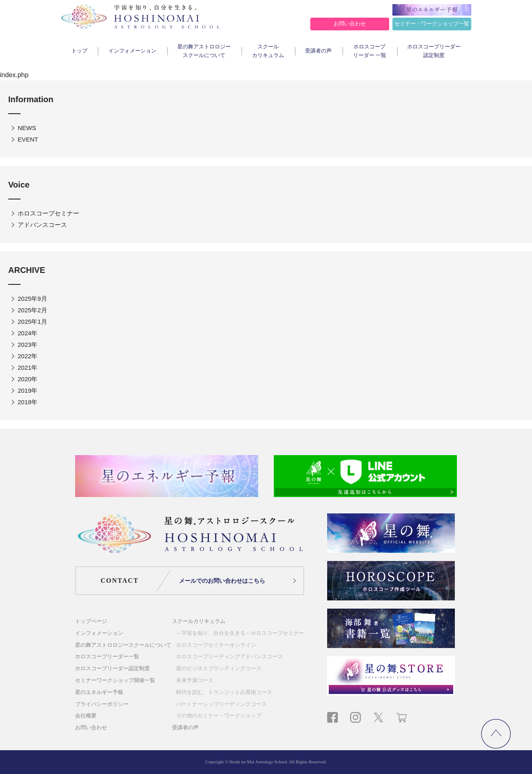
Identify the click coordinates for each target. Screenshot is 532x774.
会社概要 (86, 716)
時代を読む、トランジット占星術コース (224, 692)
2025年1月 (32, 322)
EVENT (28, 139)
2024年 (28, 333)
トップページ (91, 621)
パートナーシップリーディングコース (221, 704)
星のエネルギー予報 (99, 692)
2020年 (28, 379)
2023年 (28, 345)
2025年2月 (32, 310)
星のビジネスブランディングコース (219, 668)
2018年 (28, 402)
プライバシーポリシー (102, 704)
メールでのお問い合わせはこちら (222, 581)
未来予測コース (195, 680)
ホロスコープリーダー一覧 (107, 656)
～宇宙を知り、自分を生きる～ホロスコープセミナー (240, 633)
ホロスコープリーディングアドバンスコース (229, 656)
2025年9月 (32, 299)
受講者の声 (318, 51)
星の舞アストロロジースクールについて (204, 51)
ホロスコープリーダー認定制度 (434, 51)
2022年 (28, 356)
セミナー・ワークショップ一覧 (432, 24)
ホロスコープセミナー (48, 213)
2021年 (28, 368)
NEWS (27, 128)
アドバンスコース (42, 225)
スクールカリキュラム (268, 51)
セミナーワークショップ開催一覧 (115, 680)
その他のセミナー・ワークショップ (219, 716)
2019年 (28, 390)
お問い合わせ (350, 24)
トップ (79, 51)
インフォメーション (132, 51)
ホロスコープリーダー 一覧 (370, 51)
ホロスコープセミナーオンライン (216, 645)
